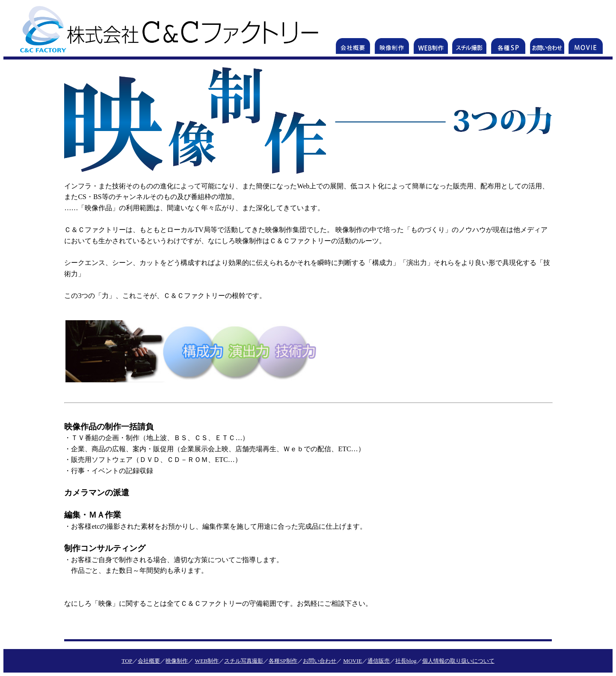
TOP (127, 661)
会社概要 (149, 661)
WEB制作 (207, 661)
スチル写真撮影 (244, 661)
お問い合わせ (320, 661)
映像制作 (177, 661)
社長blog (406, 661)
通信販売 (379, 661)
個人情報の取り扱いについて (458, 661)
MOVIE (352, 661)
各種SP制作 (283, 661)
